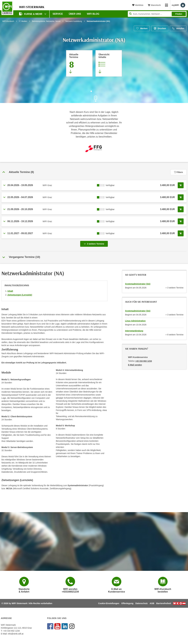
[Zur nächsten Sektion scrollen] (94, 97)
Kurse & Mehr (31, 14)
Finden (179, 14)
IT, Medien (23, 21)
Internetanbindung (134, 331)
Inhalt (10, 291)
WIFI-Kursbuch (8, 21)
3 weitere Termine (95, 243)
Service (58, 14)
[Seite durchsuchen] (157, 14)
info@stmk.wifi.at (16, 634)
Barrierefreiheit (164, 603)
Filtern (178, 172)
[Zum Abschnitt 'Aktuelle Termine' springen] (79, 63)
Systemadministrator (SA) (138, 284)
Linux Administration (135, 321)
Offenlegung (127, 603)
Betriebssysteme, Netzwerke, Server (46, 21)
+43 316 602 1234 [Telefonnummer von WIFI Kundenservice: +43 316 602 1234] (144, 361)
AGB (152, 603)
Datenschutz (142, 603)
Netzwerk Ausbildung (74, 21)
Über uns (75, 14)
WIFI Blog (93, 14)
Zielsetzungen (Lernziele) (20, 295)
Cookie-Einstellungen (109, 603)
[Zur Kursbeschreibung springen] (109, 63)
